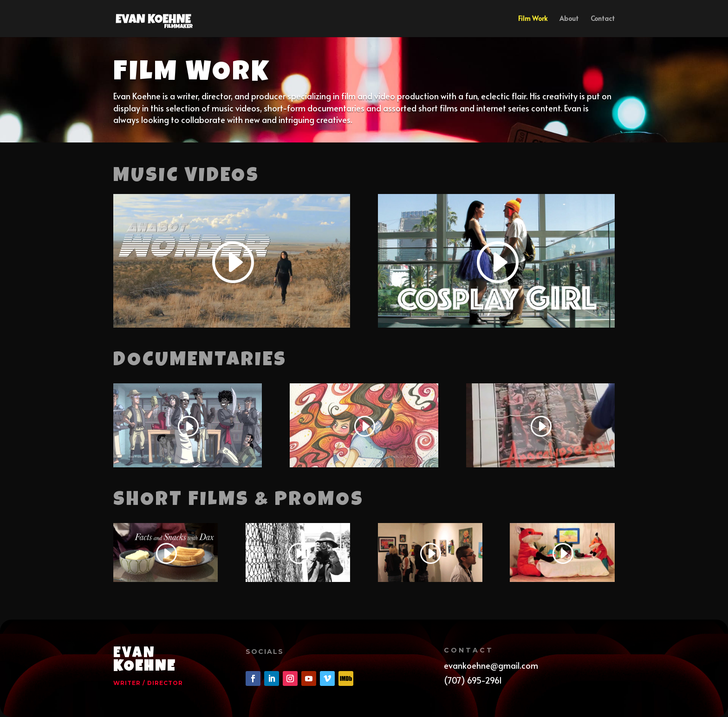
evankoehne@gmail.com (491, 665)
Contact (603, 19)
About (569, 19)
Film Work (533, 19)
